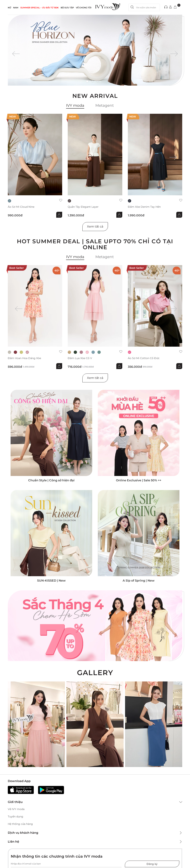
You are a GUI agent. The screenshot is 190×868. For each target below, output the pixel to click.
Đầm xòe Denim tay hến (144, 207)
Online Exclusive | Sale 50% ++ (139, 480)
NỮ (9, 8)
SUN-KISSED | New (51, 581)
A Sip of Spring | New (139, 581)
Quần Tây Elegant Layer (83, 207)
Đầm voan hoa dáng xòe (24, 358)
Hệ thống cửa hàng (20, 824)
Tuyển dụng (15, 816)
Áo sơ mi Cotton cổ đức (144, 358)
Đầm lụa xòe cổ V (80, 358)
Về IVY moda (16, 809)
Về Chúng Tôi (84, 8)
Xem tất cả (95, 226)
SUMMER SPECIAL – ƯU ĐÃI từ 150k (40, 8)
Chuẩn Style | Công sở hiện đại (51, 480)
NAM (16, 8)
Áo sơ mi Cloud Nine (21, 207)
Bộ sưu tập (67, 8)
